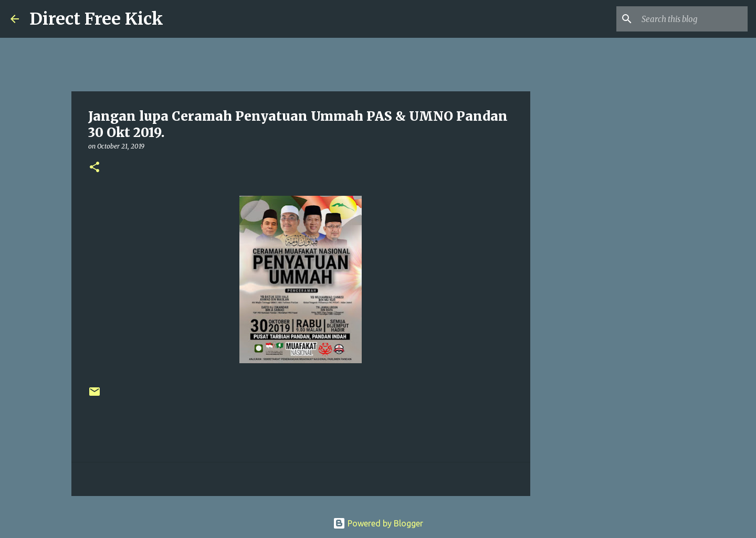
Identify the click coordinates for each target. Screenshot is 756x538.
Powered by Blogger (378, 523)
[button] (94, 168)
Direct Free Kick (96, 19)
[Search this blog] (692, 19)
